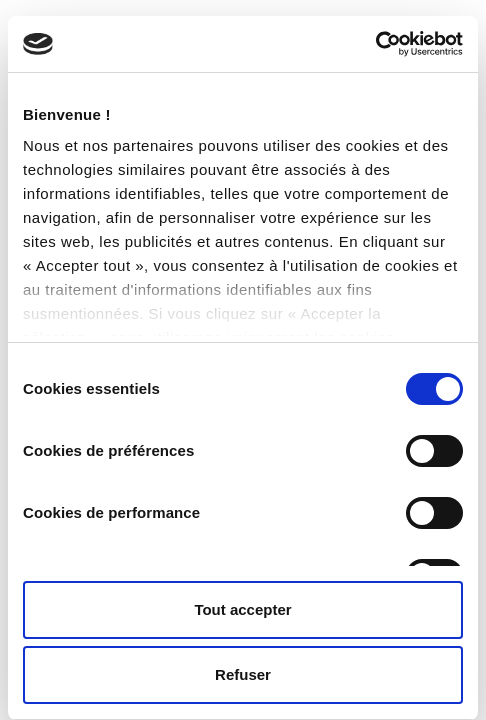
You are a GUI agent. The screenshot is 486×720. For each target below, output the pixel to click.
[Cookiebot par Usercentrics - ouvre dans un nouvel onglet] (375, 44)
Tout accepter (242, 609)
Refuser (243, 674)
